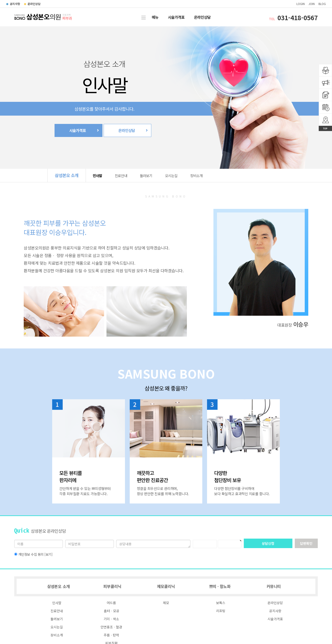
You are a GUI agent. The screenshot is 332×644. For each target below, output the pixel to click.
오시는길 (171, 176)
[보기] (48, 554)
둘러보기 (146, 176)
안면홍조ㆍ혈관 (111, 627)
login (301, 4)
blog (322, 4)
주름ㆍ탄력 (111, 635)
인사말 (97, 176)
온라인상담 (32, 4)
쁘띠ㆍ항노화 (220, 586)
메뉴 (155, 17)
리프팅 (221, 611)
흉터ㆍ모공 (111, 611)
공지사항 (13, 4)
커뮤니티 (274, 586)
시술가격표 (176, 17)
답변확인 (306, 543)
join (312, 4)
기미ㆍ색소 (111, 619)
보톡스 (221, 603)
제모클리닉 (166, 586)
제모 (166, 603)
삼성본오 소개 (67, 175)
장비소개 (196, 176)
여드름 (111, 603)
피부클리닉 (112, 586)
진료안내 (121, 176)
